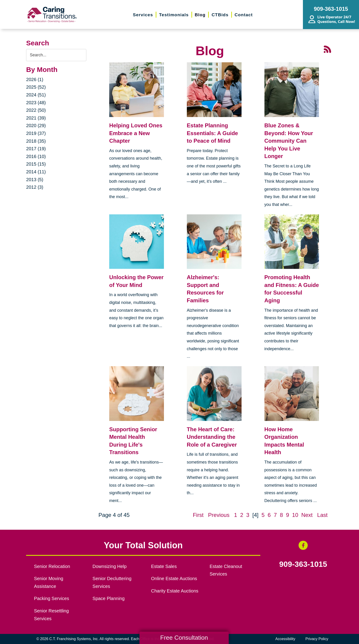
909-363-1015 (303, 564)
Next (307, 515)
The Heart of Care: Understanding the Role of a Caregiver (212, 437)
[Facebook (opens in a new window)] (303, 545)
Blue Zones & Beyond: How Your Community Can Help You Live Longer (289, 141)
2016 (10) (36, 156)
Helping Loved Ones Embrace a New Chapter (136, 133)
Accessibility (285, 639)
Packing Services (51, 598)
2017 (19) (36, 149)
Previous (219, 515)
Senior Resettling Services (51, 615)
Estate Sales (164, 566)
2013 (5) (35, 180)
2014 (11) (36, 172)
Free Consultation (184, 638)
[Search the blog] (56, 55)
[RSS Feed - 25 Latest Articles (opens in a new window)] (327, 49)
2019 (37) (36, 133)
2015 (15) (36, 164)
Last (322, 515)
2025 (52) (36, 87)
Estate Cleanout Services (226, 570)
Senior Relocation (52, 566)
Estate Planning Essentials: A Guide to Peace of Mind (212, 133)
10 (295, 515)
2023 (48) (36, 103)
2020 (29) (36, 126)
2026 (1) (35, 79)
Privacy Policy (317, 639)
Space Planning (109, 598)
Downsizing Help (110, 566)
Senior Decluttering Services (112, 582)
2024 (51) (36, 95)
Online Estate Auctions (174, 579)
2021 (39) (36, 118)
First (198, 515)
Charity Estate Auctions (175, 591)
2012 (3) (35, 187)
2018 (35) (36, 141)
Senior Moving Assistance (49, 582)
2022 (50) (36, 110)
